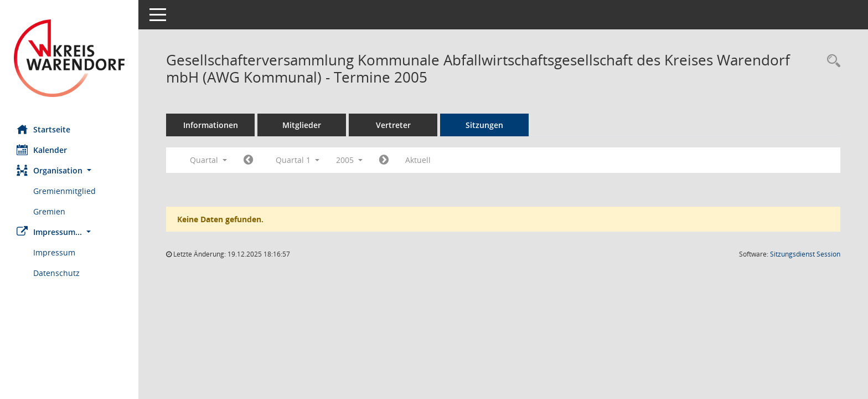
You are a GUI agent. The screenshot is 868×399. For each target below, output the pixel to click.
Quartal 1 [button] (298, 160)
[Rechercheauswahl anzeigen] (831, 61)
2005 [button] (349, 160)
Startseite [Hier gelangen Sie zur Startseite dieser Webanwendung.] (43, 129)
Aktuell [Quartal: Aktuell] (418, 160)
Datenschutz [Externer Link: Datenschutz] (56, 273)
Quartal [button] (208, 160)
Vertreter (393, 125)
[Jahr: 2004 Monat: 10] (248, 160)
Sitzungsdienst (805, 254)
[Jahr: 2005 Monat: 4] (384, 160)
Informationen (211, 125)
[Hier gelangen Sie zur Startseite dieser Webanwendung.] (69, 58)
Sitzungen (484, 125)
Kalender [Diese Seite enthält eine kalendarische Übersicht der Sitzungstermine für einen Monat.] (42, 150)
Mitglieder (302, 125)
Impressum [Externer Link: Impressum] (54, 252)
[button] (69, 170)
